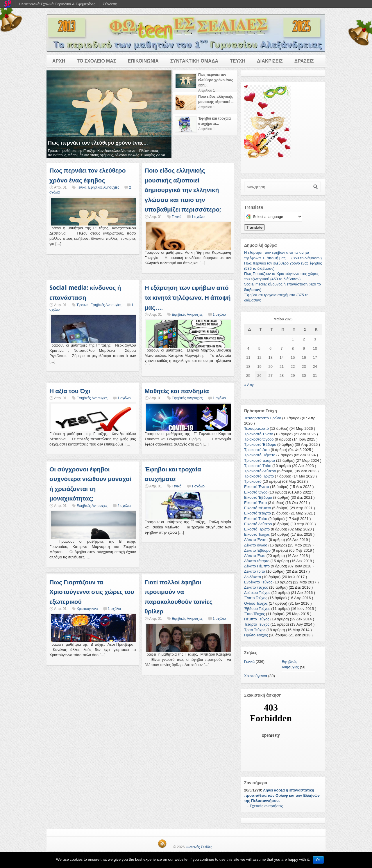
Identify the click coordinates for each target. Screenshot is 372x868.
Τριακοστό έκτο (257, 450)
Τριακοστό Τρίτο (258, 466)
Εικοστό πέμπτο (258, 508)
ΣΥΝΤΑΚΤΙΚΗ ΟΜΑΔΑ (194, 61)
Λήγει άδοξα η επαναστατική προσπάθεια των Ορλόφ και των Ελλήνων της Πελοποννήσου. (282, 795)
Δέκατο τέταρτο (257, 561)
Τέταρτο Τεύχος (257, 624)
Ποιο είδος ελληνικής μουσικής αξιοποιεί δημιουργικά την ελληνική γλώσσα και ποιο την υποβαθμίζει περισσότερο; (183, 190)
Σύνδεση (110, 4)
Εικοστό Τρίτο (256, 519)
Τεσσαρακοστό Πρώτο (263, 418)
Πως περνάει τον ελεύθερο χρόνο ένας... (98, 143)
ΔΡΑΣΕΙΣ (304, 61)
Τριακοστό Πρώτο (259, 476)
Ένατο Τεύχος (256, 598)
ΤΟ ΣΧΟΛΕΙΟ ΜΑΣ (96, 61)
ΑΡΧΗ (59, 61)
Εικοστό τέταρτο (257, 513)
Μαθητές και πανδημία (177, 391)
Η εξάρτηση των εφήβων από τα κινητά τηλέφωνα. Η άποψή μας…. (188, 297)
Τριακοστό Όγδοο (259, 439)
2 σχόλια (124, 506)
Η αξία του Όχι (70, 391)
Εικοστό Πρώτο (257, 529)
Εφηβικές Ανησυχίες (104, 187)
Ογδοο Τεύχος (256, 603)
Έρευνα (82, 305)
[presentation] (205, 81)
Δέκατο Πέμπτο (257, 566)
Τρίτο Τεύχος (255, 630)
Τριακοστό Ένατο (259, 434)
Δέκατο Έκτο (255, 556)
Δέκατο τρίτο (255, 571)
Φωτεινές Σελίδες (199, 847)
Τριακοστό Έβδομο (260, 444)
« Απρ (249, 385)
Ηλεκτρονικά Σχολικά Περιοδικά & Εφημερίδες (57, 4)
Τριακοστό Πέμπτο (260, 455)
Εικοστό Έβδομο (258, 497)
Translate (254, 227)
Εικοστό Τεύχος (257, 534)
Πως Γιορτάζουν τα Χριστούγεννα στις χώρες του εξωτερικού (92, 592)
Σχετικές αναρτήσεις (266, 806)
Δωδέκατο (253, 577)
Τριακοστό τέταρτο (260, 460)
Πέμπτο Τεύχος (257, 619)
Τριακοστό (253, 481)
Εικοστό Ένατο (257, 487)
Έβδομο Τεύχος (257, 609)
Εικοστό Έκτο (255, 503)
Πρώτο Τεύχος (256, 635)
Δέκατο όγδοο (256, 545)
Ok (318, 860)
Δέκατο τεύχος (256, 587)
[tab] (205, 81)
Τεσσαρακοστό (256, 428)
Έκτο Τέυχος (255, 614)
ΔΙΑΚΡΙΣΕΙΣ (270, 61)
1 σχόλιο (198, 217)
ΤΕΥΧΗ (238, 61)
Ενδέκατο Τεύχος (258, 582)
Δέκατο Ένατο (256, 540)
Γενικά (81, 187)
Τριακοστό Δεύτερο (260, 471)
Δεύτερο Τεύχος (257, 593)
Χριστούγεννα (87, 609)
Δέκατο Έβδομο (257, 550)
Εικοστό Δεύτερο (258, 524)
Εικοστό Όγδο (256, 492)
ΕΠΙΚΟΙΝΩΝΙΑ (143, 61)
